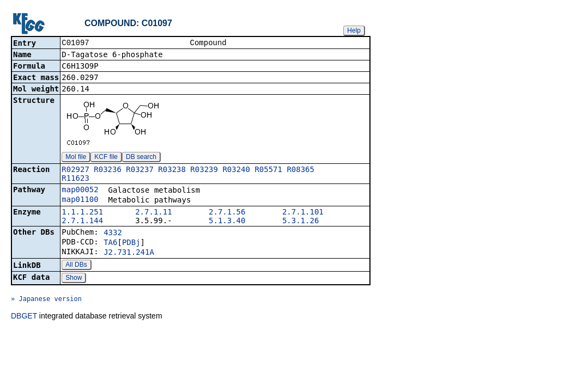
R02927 (75, 170)
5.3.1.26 (300, 222)
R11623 (75, 179)
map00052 (80, 191)
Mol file (76, 158)
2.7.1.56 (227, 213)
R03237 (140, 170)
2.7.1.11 (153, 213)
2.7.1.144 (82, 222)
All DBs (76, 266)
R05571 (268, 170)
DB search (141, 158)
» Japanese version (46, 300)
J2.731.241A (129, 253)
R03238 (172, 170)
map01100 (80, 200)
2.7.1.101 (303, 213)
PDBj (131, 243)
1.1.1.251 (82, 213)
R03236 (108, 170)
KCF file (106, 158)
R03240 (236, 170)
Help (354, 30)
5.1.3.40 (227, 222)
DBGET (24, 317)
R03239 (204, 170)
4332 (113, 234)
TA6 (110, 243)
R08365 (300, 170)
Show (74, 279)
